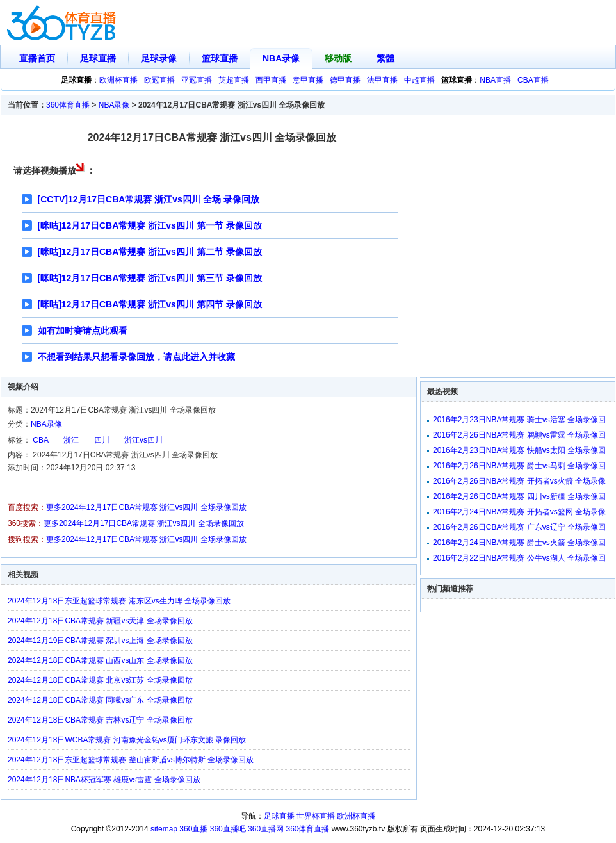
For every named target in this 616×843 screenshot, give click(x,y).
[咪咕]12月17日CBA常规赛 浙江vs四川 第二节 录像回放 (150, 252)
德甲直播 (345, 80)
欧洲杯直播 (118, 80)
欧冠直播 (159, 80)
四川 (102, 440)
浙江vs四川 (143, 440)
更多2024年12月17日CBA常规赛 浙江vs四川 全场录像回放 (146, 507)
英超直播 (234, 80)
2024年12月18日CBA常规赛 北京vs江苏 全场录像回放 (100, 680)
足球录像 (159, 58)
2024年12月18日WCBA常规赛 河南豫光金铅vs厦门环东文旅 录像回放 (127, 740)
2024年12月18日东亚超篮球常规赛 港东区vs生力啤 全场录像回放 (119, 601)
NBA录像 (281, 58)
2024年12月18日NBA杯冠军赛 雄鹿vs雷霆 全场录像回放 (104, 780)
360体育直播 (68, 105)
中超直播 (419, 80)
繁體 (385, 58)
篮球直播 (220, 58)
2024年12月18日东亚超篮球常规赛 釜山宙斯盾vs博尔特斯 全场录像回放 (131, 760)
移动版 (338, 58)
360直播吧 (228, 829)
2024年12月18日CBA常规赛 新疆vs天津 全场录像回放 (100, 621)
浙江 (71, 440)
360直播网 (266, 829)
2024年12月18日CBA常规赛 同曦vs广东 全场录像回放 (100, 700)
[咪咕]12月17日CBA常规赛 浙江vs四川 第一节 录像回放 (150, 225)
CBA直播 (533, 80)
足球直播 (98, 58)
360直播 (193, 829)
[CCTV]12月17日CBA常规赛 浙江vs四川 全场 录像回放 (149, 199)
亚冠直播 (197, 80)
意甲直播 (308, 80)
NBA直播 (495, 80)
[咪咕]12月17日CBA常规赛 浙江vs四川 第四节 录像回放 (150, 304)
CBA (41, 440)
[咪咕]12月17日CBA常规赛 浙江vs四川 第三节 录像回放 (150, 278)
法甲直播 (382, 80)
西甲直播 (271, 80)
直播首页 (37, 58)
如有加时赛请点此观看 (83, 331)
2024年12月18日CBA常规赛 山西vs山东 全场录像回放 (100, 660)
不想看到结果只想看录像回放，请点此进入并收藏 (136, 357)
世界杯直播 (316, 816)
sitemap (164, 829)
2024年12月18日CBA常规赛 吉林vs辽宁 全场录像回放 (100, 720)
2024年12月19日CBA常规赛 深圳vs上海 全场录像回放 (100, 641)
